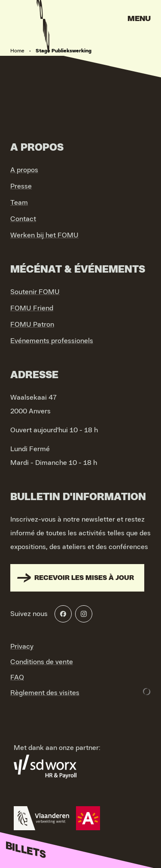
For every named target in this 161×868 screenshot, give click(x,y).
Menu (139, 19)
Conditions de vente (42, 662)
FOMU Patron (32, 325)
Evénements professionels (52, 341)
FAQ (17, 677)
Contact (23, 219)
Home (17, 51)
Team (19, 203)
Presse (21, 186)
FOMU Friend (32, 308)
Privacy (22, 646)
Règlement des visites (45, 693)
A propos (24, 170)
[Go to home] (43, 21)
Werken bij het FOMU (44, 235)
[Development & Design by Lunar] (147, 692)
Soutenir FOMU (35, 292)
